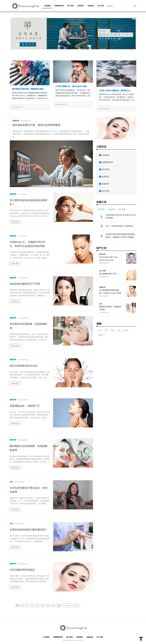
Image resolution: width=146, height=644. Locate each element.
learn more (15, 222)
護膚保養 (16, 121)
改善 (100, 330)
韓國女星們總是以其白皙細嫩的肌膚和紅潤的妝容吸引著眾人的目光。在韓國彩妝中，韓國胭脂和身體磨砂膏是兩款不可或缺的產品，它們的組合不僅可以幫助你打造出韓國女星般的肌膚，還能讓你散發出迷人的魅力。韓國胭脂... (30, 98)
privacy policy (80, 640)
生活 (106, 330)
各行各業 (102, 5)
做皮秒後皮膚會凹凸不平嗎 (25, 284)
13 (48, 605)
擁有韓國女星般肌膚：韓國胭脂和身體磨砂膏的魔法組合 (29, 89)
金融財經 (92, 5)
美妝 (11, 482)
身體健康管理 (60, 5)
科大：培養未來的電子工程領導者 (119, 226)
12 (42, 605)
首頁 (18, 605)
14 (53, 605)
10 (32, 605)
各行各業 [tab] (122, 209)
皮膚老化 (101, 335)
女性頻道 (48, 5)
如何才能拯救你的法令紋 (23, 366)
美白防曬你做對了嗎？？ (109, 274)
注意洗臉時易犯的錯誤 (22, 570)
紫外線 (126, 330)
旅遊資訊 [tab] (112, 209)
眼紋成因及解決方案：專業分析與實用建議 (36, 125)
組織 (119, 330)
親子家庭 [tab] (102, 209)
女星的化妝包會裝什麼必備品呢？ (29, 530)
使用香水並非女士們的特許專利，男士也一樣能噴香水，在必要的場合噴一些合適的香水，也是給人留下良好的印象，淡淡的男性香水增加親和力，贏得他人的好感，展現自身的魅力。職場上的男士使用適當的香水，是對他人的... (116, 100)
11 (37, 605)
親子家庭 (72, 5)
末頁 (59, 605)
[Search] (119, 6)
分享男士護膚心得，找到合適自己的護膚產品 (72, 87)
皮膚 (112, 330)
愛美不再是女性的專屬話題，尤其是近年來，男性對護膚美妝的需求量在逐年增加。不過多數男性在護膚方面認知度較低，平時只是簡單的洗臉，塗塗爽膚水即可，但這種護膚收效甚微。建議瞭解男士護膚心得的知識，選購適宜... (73, 96)
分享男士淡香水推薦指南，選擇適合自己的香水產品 (115, 91)
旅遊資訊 (82, 5)
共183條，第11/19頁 (71, 605)
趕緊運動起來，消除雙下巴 (25, 406)
